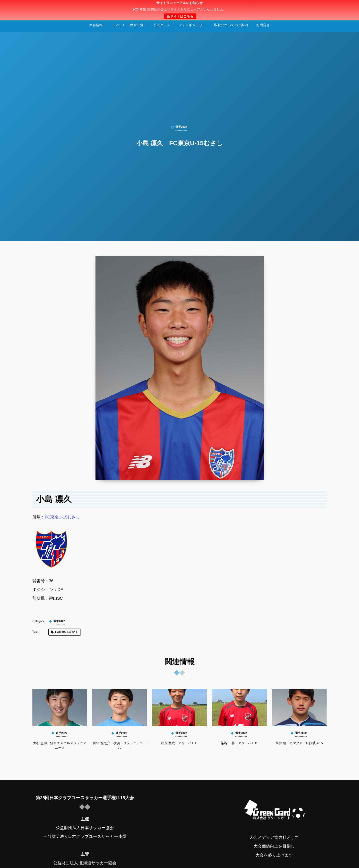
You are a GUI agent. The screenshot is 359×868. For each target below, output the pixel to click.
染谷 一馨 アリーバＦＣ (239, 743)
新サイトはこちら (180, 16)
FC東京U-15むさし (62, 517)
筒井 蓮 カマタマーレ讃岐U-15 (299, 743)
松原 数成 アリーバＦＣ (179, 743)
